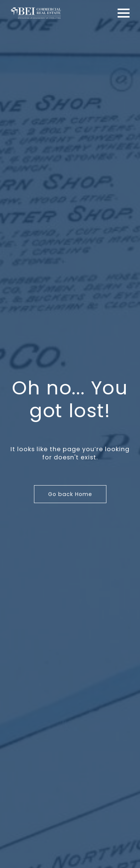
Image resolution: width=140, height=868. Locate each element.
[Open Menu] (124, 13)
